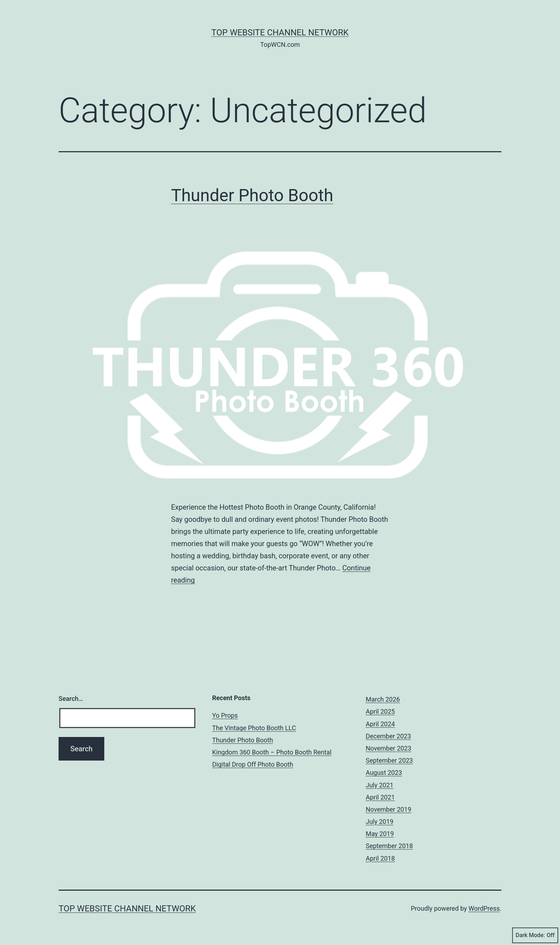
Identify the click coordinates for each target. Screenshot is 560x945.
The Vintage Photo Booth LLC (254, 728)
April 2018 (380, 858)
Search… (71, 699)
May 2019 (380, 834)
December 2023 (388, 736)
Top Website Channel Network (280, 33)
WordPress (484, 908)
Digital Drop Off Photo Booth (253, 764)
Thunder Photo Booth (252, 195)
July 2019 (380, 822)
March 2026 (383, 699)
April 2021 (380, 797)
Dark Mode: (535, 935)
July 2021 (380, 785)
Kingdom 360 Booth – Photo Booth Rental (272, 752)
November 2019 (389, 809)
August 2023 (384, 773)
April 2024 (380, 724)
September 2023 (389, 760)
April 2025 (380, 711)
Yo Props (225, 715)
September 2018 (389, 846)
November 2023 (389, 748)
